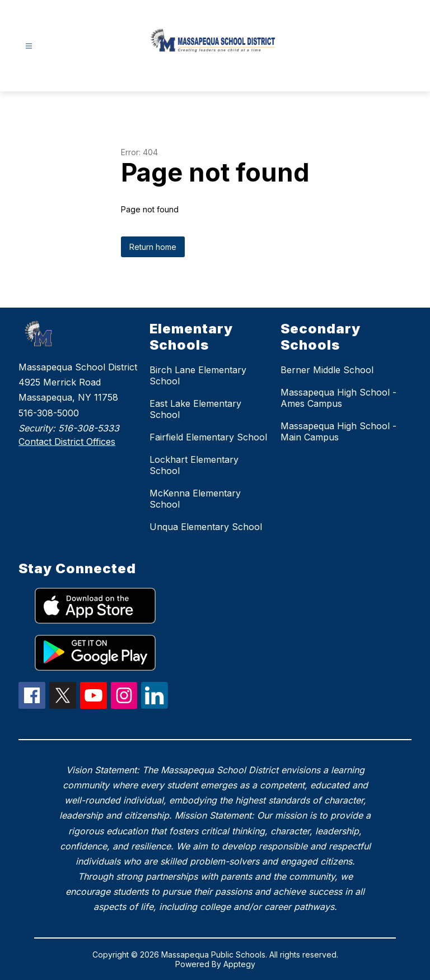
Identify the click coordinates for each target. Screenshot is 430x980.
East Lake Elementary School (195, 409)
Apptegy (239, 964)
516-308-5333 (89, 428)
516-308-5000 (49, 413)
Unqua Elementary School (206, 527)
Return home (153, 247)
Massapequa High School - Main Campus (338, 431)
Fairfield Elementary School (208, 437)
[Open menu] (29, 46)
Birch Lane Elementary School (198, 375)
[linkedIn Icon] (155, 705)
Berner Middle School (327, 370)
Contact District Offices (67, 442)
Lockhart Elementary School (194, 465)
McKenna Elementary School (195, 499)
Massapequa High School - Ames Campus (338, 398)
